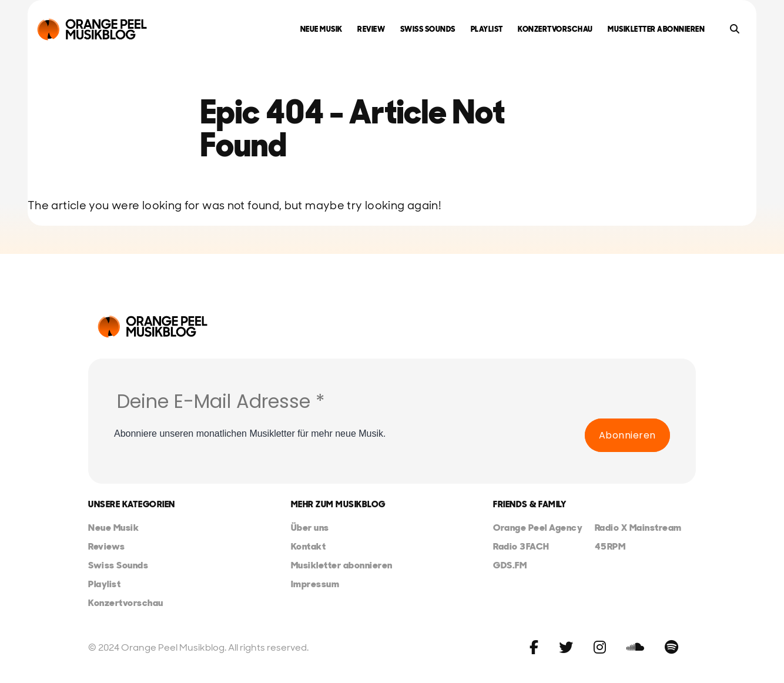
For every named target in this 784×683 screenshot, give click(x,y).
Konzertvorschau (555, 29)
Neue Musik (321, 29)
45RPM (610, 546)
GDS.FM (510, 565)
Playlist (487, 29)
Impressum (315, 584)
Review (371, 29)
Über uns (310, 528)
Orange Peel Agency (538, 528)
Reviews (107, 546)
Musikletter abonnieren (656, 29)
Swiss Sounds (428, 29)
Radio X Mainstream (638, 528)
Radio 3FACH (521, 546)
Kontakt (309, 546)
